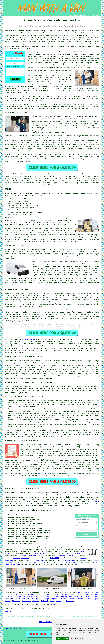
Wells (52, 601)
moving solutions (74, 506)
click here (94, 502)
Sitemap (6, 629)
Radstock (45, 601)
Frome (88, 592)
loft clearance (38, 560)
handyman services (13, 565)
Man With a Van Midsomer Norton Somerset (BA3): (25, 31)
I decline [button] (66, 638)
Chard (41, 597)
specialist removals (74, 554)
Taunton (64, 597)
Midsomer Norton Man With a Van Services (31, 510)
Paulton (63, 599)
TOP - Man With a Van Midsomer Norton (21, 612)
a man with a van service (59, 73)
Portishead (26, 601)
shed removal (39, 562)
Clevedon (36, 601)
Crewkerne (89, 597)
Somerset (50, 592)
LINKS (75, 16)
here (55, 605)
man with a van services (57, 502)
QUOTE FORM (42, 473)
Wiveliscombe (32, 597)
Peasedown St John (83, 599)
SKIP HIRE (54, 558)
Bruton (18, 599)
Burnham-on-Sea (67, 594)
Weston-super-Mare (32, 594)
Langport (54, 599)
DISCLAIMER (95, 16)
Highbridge (44, 599)
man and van (48, 54)
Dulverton (9, 594)
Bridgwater (47, 594)
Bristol (95, 592)
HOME (70, 16)
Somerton (88, 594)
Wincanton (70, 601)
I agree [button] (59, 638)
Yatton (81, 592)
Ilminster (16, 601)
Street (56, 597)
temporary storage (21, 558)
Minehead (26, 599)
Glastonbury (20, 597)
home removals (38, 554)
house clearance (73, 562)
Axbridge (35, 599)
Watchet (79, 594)
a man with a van (18, 551)
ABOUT (81, 16)
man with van (83, 119)
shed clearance (69, 560)
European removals (67, 556)
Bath (56, 594)
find (11, 493)
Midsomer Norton (28, 340)
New (11, 629)
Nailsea (19, 594)
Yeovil (59, 601)
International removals (30, 556)
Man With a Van (18, 629)
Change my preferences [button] (77, 638)
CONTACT (87, 16)
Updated (26, 629)
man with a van (92, 35)
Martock (71, 599)
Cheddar (49, 597)
